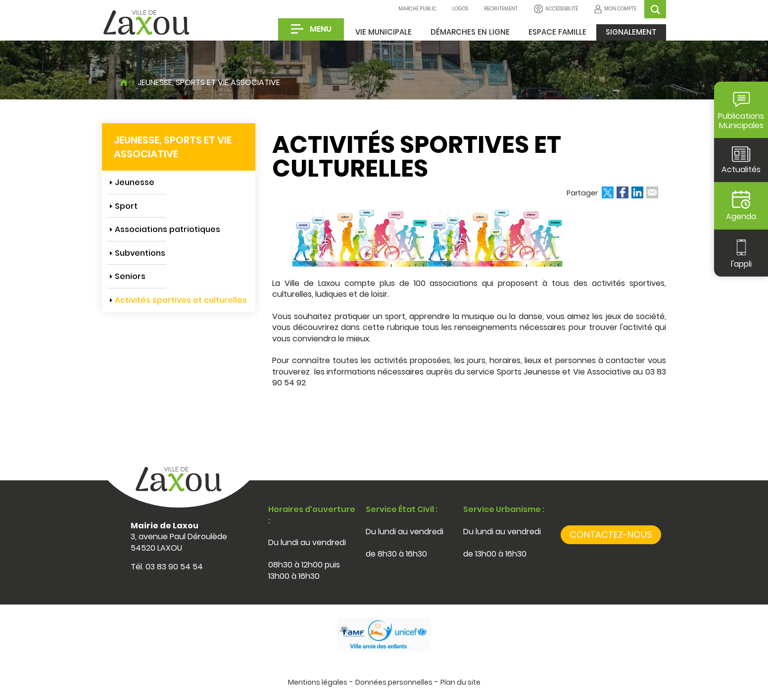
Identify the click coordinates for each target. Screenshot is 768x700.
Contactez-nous (611, 535)
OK (655, 9)
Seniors (130, 276)
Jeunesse (135, 182)
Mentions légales (318, 682)
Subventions (140, 253)
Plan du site (460, 682)
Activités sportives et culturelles (181, 300)
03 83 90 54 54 (174, 567)
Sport (126, 206)
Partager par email (652, 192)
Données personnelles (394, 682)
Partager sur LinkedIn (637, 192)
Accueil (124, 81)
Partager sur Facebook (623, 192)
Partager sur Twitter (608, 192)
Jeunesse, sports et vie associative (209, 82)
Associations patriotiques (168, 229)
